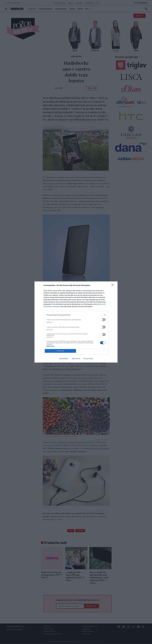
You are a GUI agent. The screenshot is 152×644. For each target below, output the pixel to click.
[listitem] (76, 315)
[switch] (103, 320)
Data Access (76, 359)
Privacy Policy (88, 359)
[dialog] (76, 322)
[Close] (113, 286)
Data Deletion (64, 359)
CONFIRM (60, 351)
